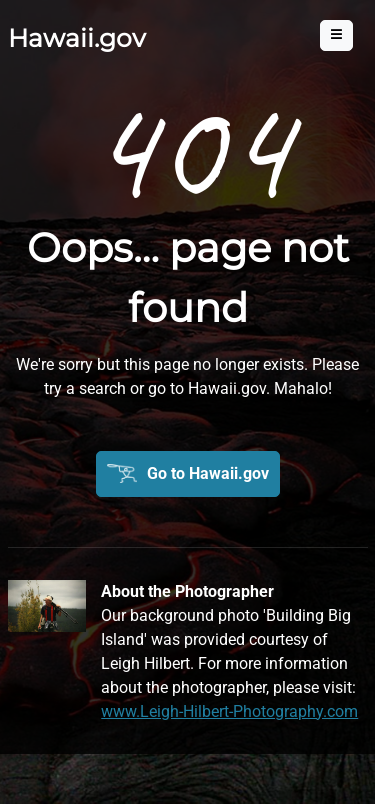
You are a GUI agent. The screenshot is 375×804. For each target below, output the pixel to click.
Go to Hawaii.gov (208, 473)
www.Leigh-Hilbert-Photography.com (229, 711)
